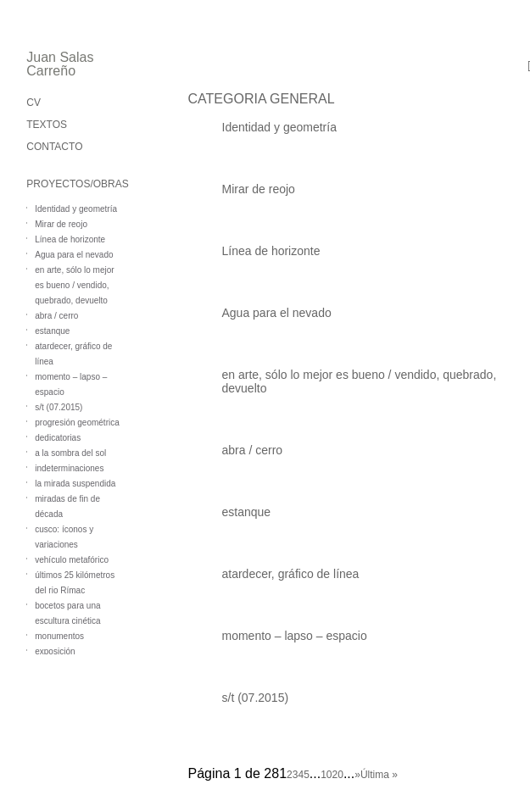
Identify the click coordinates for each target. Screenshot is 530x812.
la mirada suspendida (75, 484)
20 (338, 775)
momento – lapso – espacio (295, 636)
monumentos (59, 636)
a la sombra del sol (70, 453)
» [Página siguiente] (357, 775)
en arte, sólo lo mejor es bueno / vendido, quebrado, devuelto (74, 285)
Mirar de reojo (61, 224)
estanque (52, 331)
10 (326, 775)
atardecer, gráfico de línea (291, 574)
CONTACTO (54, 147)
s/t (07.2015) (59, 407)
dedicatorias (58, 438)
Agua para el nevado (74, 255)
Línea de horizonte (70, 239)
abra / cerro (56, 316)
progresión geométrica (77, 423)
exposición (55, 651)
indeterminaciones (69, 468)
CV (33, 103)
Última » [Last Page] (379, 775)
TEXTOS (47, 125)
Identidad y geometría (76, 209)
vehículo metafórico (72, 560)
